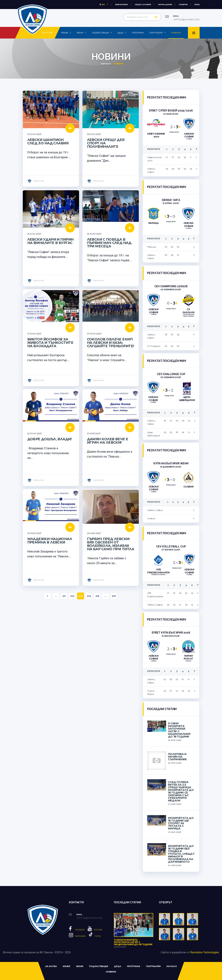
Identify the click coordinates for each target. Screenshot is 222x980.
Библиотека (122, 4)
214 (89, 596)
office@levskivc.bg (186, 20)
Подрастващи (100, 33)
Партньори (156, 33)
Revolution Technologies (205, 952)
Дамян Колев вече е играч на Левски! (108, 441)
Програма (138, 33)
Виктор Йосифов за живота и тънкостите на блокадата (50, 343)
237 (114, 596)
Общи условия (143, 4)
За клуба (47, 33)
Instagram (77, 936)
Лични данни (165, 4)
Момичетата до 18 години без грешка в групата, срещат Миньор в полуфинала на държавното (181, 854)
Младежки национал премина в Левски (50, 541)
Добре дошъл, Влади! (50, 439)
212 (72, 596)
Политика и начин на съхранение (177, 757)
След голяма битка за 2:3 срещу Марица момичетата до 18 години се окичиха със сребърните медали (181, 791)
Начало (106, 64)
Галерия (183, 4)
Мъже (65, 33)
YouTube (95, 930)
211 (64, 596)
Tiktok (95, 936)
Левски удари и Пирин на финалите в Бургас (50, 241)
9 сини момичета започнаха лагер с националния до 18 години (179, 730)
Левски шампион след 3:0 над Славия (48, 142)
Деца (120, 33)
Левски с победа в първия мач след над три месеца (109, 243)
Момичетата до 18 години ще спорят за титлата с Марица (181, 823)
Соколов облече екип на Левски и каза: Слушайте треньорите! (111, 343)
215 (97, 596)
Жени (80, 33)
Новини (176, 33)
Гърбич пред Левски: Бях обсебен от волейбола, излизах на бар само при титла (111, 544)
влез (197, 4)
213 (81, 596)
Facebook (77, 930)
